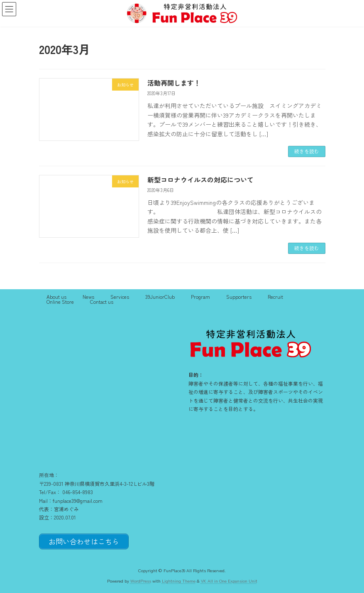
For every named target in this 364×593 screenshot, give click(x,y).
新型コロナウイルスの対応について (200, 180)
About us (56, 296)
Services (120, 296)
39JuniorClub (160, 296)
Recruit (275, 296)
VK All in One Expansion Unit (229, 580)
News (88, 296)
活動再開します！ (174, 83)
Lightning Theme (179, 580)
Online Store (60, 301)
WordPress (141, 580)
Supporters (239, 296)
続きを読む (307, 151)
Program (200, 296)
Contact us (102, 301)
